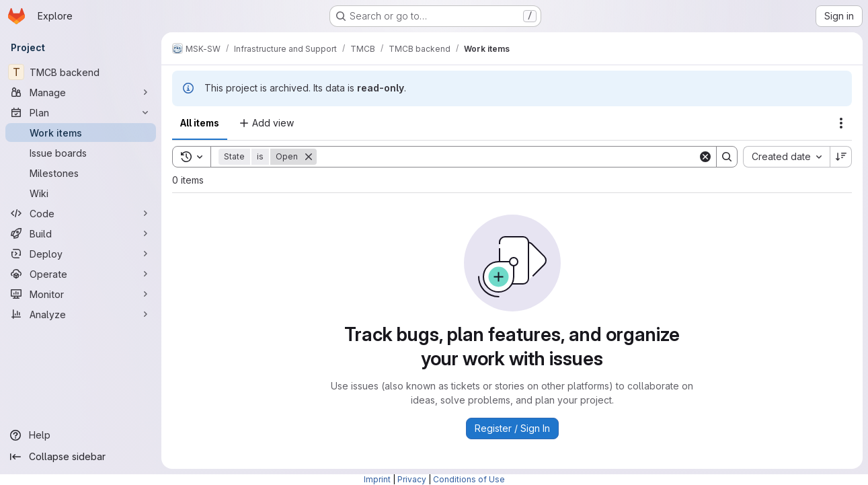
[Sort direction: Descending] (841, 157)
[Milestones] (81, 173)
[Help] (81, 435)
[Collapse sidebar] (81, 457)
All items (200, 123)
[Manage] (81, 92)
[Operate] (81, 274)
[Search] (507, 157)
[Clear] (705, 157)
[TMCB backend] (81, 72)
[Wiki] (81, 193)
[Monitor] (81, 294)
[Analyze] (81, 314)
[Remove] (309, 157)
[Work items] (81, 133)
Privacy (412, 479)
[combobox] (786, 157)
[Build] (81, 233)
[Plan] (81, 112)
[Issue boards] (81, 153)
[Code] (81, 213)
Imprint (377, 479)
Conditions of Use (469, 479)
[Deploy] (81, 254)
